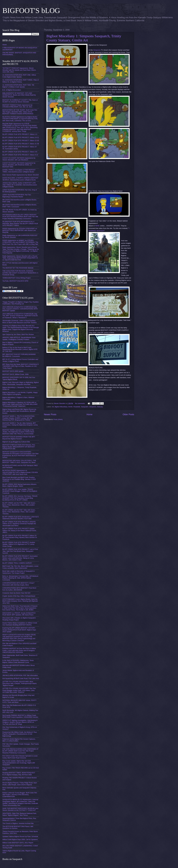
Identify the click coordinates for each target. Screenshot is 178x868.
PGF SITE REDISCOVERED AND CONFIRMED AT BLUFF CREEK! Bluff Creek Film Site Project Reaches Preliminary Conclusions (20, 751)
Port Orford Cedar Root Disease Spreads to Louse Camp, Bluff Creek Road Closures (20, 757)
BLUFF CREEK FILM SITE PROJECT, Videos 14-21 (21, 137)
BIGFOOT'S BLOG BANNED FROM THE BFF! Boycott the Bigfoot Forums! (19, 438)
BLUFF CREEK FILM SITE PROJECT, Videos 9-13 (20, 155)
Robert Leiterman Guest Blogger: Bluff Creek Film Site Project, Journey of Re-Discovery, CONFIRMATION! (20, 795)
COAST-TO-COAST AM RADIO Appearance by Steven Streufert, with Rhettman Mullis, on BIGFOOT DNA (19, 165)
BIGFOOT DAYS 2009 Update (13, 371)
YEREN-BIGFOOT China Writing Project (17, 278)
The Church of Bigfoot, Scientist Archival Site (18, 823)
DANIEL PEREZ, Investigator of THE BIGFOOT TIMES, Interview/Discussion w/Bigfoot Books (19, 171)
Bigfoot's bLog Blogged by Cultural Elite (16, 442)
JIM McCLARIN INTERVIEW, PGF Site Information (20, 675)
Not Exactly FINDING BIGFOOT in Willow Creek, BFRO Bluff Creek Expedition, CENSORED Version (20, 716)
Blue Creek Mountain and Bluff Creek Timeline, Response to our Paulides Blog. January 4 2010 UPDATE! (19, 479)
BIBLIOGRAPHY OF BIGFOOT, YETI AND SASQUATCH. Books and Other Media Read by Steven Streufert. (19, 95)
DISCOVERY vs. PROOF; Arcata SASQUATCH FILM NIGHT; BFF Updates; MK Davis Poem (19, 614)
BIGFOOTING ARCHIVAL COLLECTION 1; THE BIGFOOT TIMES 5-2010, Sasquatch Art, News (19, 461)
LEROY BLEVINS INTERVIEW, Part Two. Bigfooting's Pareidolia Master (17, 196)
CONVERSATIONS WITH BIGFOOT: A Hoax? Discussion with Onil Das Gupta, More (18, 584)
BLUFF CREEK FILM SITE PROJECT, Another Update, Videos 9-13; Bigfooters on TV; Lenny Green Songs (19, 544)
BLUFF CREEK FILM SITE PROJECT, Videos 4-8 (20, 152)
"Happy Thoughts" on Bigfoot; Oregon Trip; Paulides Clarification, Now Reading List (21, 303)
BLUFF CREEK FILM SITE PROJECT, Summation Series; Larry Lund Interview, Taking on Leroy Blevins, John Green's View (20, 558)
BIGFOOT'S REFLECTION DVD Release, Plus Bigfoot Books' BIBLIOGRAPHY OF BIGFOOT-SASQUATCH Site (19, 447)
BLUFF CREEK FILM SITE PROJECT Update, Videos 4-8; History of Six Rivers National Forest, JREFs (19, 530)
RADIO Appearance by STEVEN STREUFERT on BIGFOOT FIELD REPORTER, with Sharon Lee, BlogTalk (20, 230)
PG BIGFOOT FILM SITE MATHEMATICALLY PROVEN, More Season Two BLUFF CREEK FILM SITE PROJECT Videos (20, 223)
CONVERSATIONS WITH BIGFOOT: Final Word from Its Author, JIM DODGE (19, 589)
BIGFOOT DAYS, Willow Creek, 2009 (15, 374)
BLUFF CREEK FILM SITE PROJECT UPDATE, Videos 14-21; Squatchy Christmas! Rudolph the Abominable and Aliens (19, 524)
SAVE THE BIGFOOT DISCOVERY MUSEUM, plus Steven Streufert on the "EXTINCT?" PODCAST (20, 809)
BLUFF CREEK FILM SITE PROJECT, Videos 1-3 (20, 134)
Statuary (100, 407)
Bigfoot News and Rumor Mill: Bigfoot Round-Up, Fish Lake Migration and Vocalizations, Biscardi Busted (19, 411)
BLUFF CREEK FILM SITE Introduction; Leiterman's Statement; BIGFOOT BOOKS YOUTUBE (21, 518)
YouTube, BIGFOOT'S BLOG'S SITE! (15, 281)
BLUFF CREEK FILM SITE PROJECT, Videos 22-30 (21, 140)
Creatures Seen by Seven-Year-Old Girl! (16, 593)
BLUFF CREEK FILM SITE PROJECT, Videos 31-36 (21, 144)
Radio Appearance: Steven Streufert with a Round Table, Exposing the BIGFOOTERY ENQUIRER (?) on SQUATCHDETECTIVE (20, 258)
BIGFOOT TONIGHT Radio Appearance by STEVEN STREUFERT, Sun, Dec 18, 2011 (17, 106)
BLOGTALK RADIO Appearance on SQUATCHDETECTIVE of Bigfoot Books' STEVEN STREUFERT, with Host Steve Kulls (20, 472)
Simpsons (97, 50)
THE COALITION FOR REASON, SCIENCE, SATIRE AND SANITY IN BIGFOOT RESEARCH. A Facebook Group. (20, 273)
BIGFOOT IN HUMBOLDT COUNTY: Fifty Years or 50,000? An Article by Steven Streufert (20, 101)
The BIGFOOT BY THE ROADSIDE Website (18, 268)
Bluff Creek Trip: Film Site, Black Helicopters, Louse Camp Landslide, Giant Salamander (20, 567)
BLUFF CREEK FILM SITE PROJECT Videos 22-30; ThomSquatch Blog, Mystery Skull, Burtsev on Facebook (20, 537)
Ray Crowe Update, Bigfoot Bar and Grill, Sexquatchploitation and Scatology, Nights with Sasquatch (19, 763)
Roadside (77, 407)
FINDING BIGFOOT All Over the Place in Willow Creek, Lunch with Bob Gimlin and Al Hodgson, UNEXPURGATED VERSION (19, 650)
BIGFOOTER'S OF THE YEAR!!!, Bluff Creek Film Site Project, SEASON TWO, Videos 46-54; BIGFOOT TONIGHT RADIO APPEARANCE (20, 112)
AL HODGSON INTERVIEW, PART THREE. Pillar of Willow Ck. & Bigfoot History (21, 81)
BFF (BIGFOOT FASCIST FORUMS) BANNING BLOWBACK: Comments (19, 355)
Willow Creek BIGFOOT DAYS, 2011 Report (18, 843)
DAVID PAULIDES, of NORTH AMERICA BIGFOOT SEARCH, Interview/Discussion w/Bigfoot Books (20, 179)
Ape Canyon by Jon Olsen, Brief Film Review (18, 334)
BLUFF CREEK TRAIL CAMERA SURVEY (17, 563)
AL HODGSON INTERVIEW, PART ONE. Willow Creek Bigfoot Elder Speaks (19, 76)
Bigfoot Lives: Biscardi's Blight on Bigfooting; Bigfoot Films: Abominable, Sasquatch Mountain (21, 383)
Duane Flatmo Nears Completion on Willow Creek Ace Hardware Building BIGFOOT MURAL (20, 624)
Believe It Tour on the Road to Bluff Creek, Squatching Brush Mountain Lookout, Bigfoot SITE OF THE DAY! (20, 349)
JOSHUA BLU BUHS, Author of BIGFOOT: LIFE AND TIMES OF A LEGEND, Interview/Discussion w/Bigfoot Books (20, 185)
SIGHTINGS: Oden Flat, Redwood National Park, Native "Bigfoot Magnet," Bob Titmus (20, 814)
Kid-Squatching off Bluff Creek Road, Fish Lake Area (21, 678)
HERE (97, 226)
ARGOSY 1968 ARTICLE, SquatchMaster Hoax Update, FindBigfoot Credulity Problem (19, 338)
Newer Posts (50, 414)
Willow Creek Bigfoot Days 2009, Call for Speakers (20, 839)
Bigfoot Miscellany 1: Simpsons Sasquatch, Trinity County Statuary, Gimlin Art (84, 38)
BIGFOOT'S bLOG (31, 11)
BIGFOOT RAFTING (54, 320)
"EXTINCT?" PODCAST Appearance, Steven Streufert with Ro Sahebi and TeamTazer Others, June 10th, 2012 (19, 70)
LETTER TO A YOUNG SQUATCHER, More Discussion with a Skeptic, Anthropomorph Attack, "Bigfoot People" (20, 683)
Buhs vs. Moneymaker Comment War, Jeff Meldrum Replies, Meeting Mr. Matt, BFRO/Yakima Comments (20, 578)
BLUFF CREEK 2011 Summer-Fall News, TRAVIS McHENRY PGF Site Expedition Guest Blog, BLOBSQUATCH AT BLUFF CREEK (20, 498)
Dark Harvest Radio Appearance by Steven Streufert (21, 175)
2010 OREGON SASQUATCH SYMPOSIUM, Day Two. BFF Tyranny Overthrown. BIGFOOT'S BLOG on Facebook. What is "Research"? (20, 316)
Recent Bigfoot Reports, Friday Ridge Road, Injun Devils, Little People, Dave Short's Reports (20, 784)
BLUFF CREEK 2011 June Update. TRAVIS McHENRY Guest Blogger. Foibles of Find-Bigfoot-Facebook (20, 491)
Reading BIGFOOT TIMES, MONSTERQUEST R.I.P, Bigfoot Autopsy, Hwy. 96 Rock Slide (19, 774)
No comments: (80, 403)
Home (89, 414)
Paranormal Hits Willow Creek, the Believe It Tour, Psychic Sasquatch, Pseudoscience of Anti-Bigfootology (20, 734)
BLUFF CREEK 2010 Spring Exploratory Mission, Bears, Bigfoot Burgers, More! (20, 485)
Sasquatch (85, 407)
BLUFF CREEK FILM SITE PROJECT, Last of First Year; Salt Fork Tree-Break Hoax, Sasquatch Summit (20, 551)
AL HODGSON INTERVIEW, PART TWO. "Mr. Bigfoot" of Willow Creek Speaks (18, 86)
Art (53, 407)
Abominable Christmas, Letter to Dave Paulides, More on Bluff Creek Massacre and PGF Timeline (20, 322)
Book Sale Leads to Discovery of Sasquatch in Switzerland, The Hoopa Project (19, 572)
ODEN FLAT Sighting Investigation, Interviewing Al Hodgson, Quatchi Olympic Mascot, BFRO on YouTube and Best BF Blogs (20, 722)
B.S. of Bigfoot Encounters (12, 90)
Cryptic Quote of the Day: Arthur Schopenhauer (19, 596)
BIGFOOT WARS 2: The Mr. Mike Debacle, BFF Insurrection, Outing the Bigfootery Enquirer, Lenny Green (20, 425)
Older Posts (128, 414)
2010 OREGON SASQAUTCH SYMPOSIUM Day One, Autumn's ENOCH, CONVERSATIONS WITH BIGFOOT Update (20, 309)
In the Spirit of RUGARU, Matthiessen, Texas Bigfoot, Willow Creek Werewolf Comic (18, 661)
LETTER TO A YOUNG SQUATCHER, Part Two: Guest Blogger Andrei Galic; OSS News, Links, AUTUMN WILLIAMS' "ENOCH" (19, 690)
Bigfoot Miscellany (61, 407)
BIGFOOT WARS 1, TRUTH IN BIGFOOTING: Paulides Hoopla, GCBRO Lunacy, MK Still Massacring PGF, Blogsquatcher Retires (19, 418)
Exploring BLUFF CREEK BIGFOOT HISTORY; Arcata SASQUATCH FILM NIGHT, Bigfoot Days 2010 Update (19, 630)
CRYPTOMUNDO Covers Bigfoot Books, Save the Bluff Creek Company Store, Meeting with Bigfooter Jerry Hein (20, 601)
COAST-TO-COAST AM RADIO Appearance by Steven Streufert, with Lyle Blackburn (19, 159)
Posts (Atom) (58, 419)
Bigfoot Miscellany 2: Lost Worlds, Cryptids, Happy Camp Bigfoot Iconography (20, 393)
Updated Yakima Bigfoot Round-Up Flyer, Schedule (20, 836)
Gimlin (70, 407)
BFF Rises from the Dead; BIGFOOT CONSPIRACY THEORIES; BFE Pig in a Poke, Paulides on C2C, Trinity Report (21, 366)
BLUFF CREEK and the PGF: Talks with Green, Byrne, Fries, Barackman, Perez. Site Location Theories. (19, 505)
